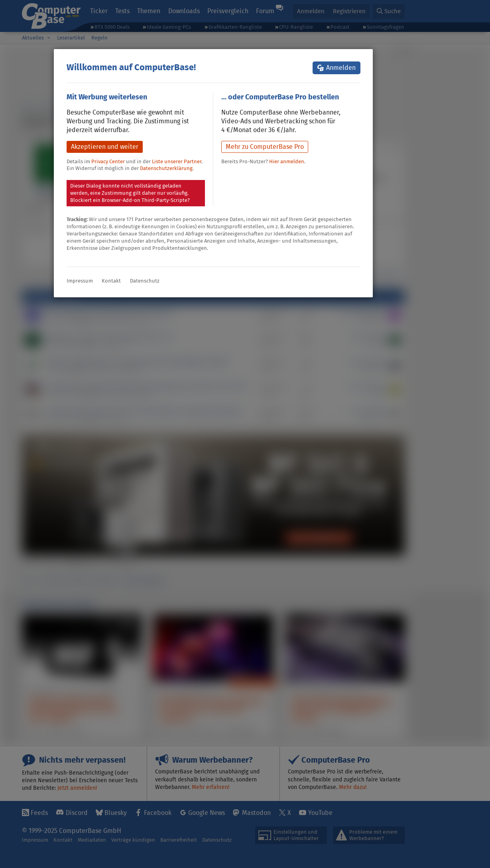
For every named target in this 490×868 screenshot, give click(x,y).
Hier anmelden (287, 161)
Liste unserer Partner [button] (177, 161)
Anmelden (341, 68)
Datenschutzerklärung (166, 168)
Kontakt (111, 281)
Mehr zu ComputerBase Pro (265, 147)
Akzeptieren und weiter (105, 147)
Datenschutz (145, 281)
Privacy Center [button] (108, 161)
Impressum (80, 281)
